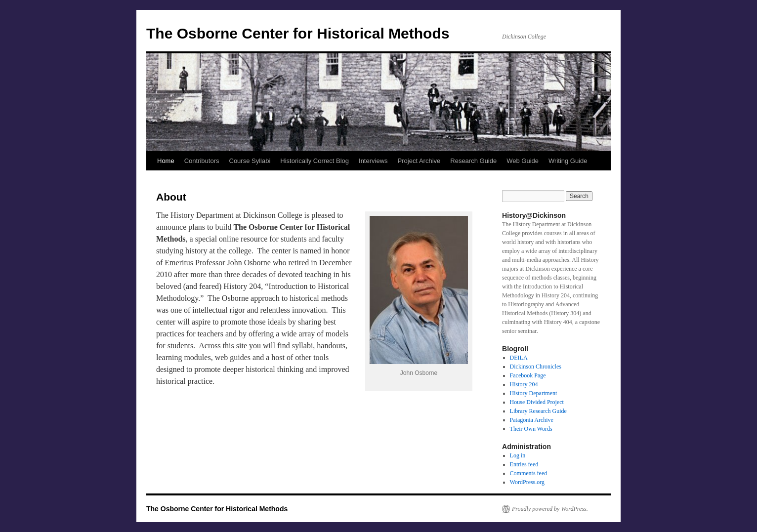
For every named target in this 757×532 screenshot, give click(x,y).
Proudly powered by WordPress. (550, 509)
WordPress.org (527, 482)
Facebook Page (528, 375)
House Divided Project (537, 402)
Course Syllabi (250, 161)
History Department (534, 393)
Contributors (202, 161)
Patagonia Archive (532, 420)
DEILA (519, 358)
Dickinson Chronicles (536, 367)
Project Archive (419, 161)
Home (166, 161)
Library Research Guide (538, 411)
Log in (518, 455)
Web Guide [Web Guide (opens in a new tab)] (523, 161)
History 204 (524, 384)
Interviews (373, 161)
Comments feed (529, 473)
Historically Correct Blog (315, 161)
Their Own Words (531, 429)
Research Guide (473, 161)
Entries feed (524, 464)
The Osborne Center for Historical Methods (298, 33)
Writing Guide (568, 161)
